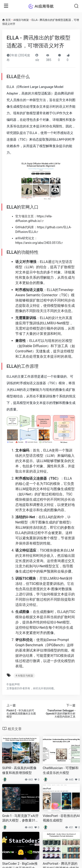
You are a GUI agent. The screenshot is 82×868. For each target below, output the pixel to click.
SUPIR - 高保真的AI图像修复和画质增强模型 (19, 770)
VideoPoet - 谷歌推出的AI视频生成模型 (61, 818)
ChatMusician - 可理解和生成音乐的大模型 (61, 770)
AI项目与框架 (21, 20)
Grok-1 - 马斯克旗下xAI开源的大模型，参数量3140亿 (21, 818)
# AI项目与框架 (24, 676)
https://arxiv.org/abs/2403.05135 (38, 243)
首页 (8, 20)
